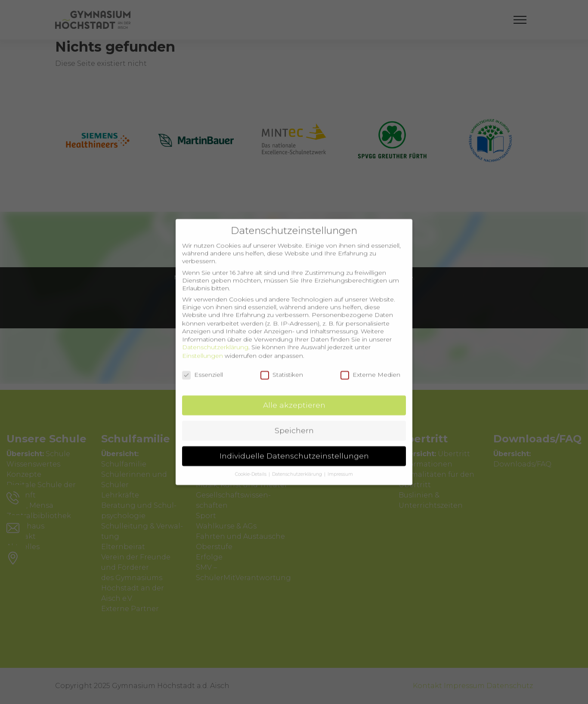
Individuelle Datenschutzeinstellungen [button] (294, 447)
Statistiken (282, 366)
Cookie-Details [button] (251, 465)
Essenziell (203, 366)
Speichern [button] (294, 421)
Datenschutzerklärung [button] (298, 465)
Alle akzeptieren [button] (294, 396)
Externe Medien (370, 366)
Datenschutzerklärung (215, 338)
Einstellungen (203, 347)
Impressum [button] (340, 465)
